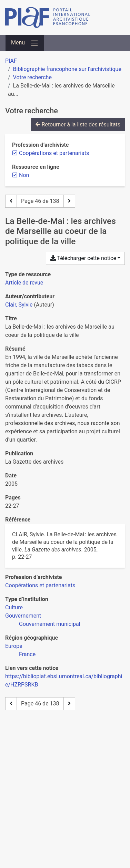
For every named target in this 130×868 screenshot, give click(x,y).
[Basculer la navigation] (25, 43)
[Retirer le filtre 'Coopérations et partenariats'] (54, 153)
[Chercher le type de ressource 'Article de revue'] (24, 283)
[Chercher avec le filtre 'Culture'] (14, 607)
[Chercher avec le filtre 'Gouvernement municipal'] (50, 624)
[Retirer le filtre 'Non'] (24, 175)
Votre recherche (32, 77)
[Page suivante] (69, 201)
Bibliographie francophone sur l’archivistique (67, 69)
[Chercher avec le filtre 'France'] (27, 654)
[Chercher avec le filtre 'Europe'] (14, 646)
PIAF (11, 61)
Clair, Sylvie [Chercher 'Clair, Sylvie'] (19, 305)
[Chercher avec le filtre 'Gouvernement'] (23, 616)
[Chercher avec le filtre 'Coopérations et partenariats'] (40, 585)
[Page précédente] (11, 201)
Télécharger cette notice (83, 258)
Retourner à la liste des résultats (78, 125)
